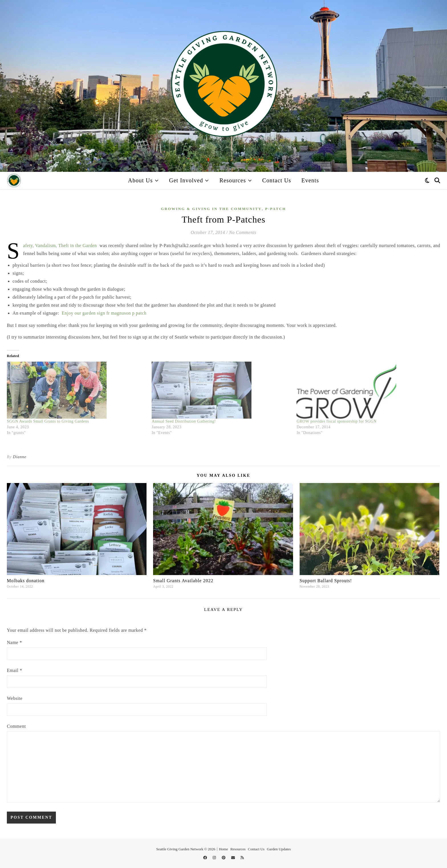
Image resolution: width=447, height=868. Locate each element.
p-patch (276, 209)
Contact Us (277, 180)
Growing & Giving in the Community (211, 209)
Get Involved (186, 180)
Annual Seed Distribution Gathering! (184, 421)
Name (14, 642)
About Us (140, 180)
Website (15, 698)
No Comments (243, 232)
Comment (16, 726)
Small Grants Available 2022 (183, 581)
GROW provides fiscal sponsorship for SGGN (336, 421)
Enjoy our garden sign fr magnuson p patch (104, 313)
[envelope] (233, 858)
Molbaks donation (26, 581)
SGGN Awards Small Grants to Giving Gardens (48, 421)
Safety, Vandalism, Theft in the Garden (60, 245)
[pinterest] (224, 858)
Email (15, 670)
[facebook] (206, 858)
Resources (233, 180)
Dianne (20, 457)
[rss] (242, 858)
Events (310, 180)
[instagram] (215, 858)
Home (223, 849)
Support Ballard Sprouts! (326, 581)
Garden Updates (279, 849)
